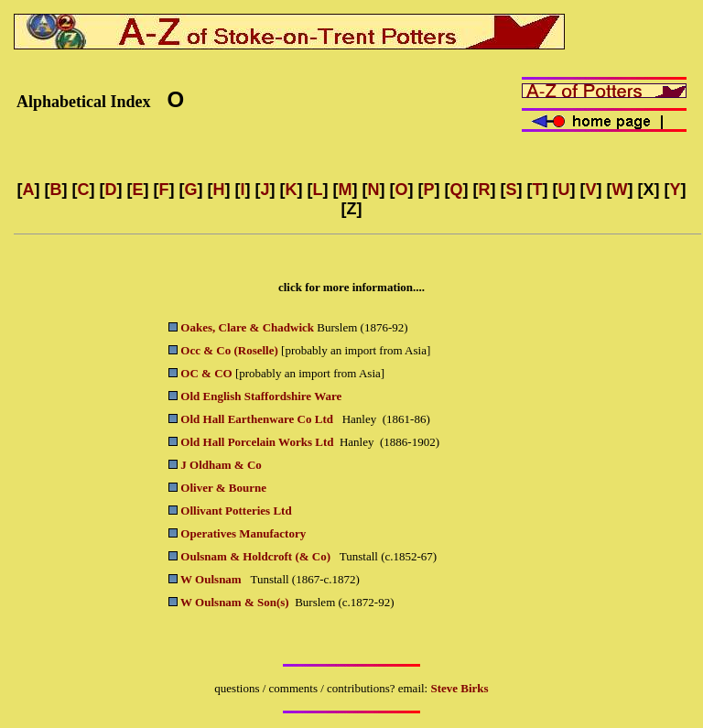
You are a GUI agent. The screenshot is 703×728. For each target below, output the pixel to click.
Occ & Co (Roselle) (229, 350)
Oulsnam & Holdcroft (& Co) (257, 556)
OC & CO (206, 373)
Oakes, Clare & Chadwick (247, 327)
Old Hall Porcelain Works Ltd (257, 442)
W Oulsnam (212, 579)
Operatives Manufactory (243, 533)
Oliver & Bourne (223, 488)
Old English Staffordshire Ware (261, 396)
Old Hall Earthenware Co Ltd (257, 419)
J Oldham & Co (221, 465)
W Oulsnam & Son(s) (235, 602)
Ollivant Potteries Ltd (236, 511)
